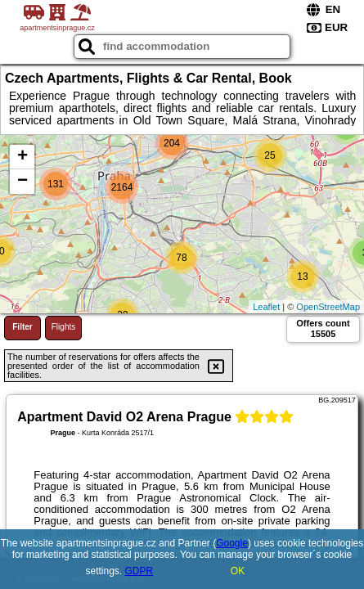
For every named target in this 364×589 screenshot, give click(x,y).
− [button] (22, 182)
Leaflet (266, 307)
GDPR (139, 571)
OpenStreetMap (328, 307)
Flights (63, 327)
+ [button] (22, 157)
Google (232, 543)
